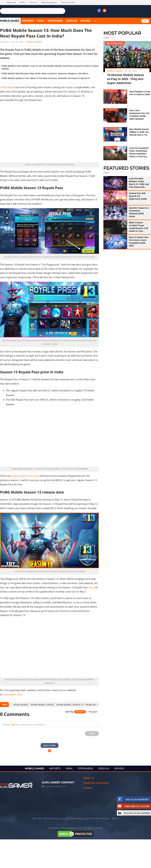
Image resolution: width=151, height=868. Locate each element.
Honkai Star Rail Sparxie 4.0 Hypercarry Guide (138, 196)
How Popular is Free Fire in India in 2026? (140, 93)
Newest (80, 712)
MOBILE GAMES (34, 768)
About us (88, 778)
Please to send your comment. (24, 725)
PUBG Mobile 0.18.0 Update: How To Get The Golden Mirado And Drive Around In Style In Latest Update (50, 67)
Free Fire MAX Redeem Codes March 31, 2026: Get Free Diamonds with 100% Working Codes (139, 183)
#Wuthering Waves (49, 2)
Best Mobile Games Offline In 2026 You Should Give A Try (139, 132)
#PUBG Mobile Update (42, 705)
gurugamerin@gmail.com (56, 786)
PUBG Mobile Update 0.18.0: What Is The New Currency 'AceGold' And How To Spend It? (46, 78)
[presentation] (10, 705)
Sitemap (88, 788)
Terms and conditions (96, 783)
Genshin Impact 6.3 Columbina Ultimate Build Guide (139, 212)
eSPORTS (28, 21)
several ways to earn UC (25, 476)
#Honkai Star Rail (68, 2)
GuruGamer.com (12, 694)
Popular (93, 712)
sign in (14, 725)
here (91, 587)
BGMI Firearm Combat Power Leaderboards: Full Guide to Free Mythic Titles (138, 227)
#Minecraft (11, 2)
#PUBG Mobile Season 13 (70, 705)
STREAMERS (55, 21)
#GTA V (23, 2)
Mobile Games (34, 42)
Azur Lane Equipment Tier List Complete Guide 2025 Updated (139, 115)
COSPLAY (72, 21)
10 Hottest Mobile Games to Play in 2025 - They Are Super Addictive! (126, 79)
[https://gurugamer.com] (16, 785)
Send (92, 734)
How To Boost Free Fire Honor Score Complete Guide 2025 (139, 241)
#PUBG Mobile (21, 705)
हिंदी (145, 21)
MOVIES (85, 21)
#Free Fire (34, 2)
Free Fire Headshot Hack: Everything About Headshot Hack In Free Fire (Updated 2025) (139, 152)
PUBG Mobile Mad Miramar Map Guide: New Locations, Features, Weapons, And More (45, 73)
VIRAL (41, 21)
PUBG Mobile (7, 87)
